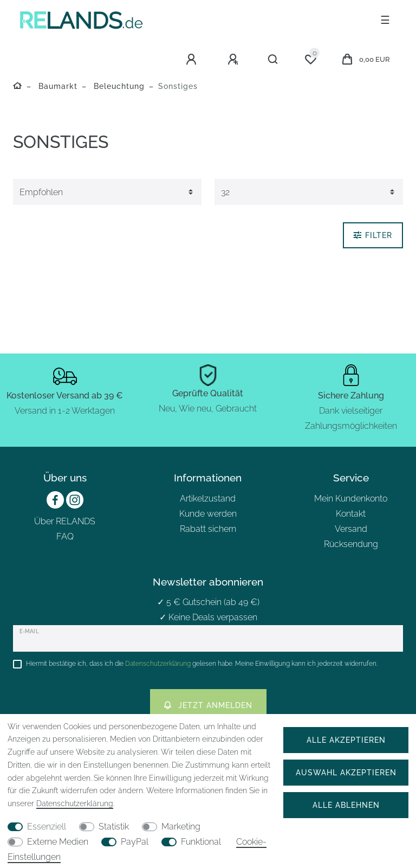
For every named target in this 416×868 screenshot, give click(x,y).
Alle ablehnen (346, 805)
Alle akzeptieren (346, 740)
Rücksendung (351, 544)
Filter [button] (373, 235)
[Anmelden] (193, 60)
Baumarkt (57, 86)
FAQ (65, 536)
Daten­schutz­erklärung (75, 803)
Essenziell (47, 827)
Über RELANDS (65, 521)
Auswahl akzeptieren (346, 772)
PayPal (135, 842)
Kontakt (351, 514)
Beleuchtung (118, 86)
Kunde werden (208, 514)
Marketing (181, 827)
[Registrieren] (235, 60)
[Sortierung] (107, 192)
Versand (351, 529)
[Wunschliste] (310, 60)
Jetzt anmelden (208, 705)
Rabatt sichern (208, 529)
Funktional (201, 842)
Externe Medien (58, 842)
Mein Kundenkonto (351, 499)
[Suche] (273, 60)
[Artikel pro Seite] (309, 192)
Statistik (114, 827)
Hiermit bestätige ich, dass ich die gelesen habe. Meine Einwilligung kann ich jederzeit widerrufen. (202, 664)
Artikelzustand (208, 499)
